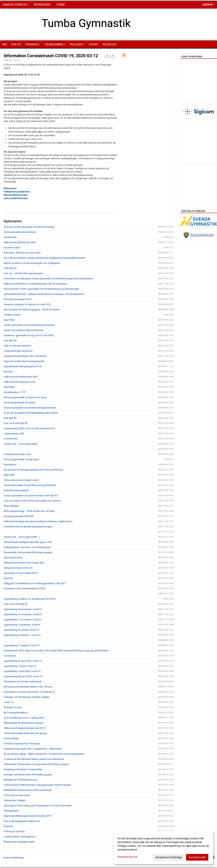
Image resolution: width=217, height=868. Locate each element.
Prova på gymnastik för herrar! (20, 403)
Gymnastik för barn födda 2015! (21, 573)
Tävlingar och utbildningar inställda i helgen (27, 697)
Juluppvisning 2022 (14, 434)
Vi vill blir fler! (11, 439)
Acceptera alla (197, 857)
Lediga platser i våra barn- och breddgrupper (27, 547)
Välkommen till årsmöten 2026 (20, 242)
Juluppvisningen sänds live (18, 351)
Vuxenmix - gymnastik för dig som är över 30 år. (29, 335)
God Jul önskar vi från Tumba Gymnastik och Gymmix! (32, 501)
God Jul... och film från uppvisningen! (23, 273)
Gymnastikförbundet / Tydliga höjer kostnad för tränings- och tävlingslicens (44, 294)
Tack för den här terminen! (17, 346)
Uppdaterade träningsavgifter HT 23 (23, 366)
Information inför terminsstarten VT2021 (25, 589)
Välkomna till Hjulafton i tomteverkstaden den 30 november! (35, 284)
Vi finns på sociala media (17, 795)
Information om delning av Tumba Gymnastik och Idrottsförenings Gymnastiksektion (48, 279)
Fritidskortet (10, 237)
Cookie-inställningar (13, 858)
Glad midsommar (13, 558)
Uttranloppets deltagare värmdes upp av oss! (28, 542)
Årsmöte (8, 578)
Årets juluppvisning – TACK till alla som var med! (29, 511)
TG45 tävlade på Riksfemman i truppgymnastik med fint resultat (37, 785)
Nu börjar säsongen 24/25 (17, 299)
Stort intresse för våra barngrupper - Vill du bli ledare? (32, 310)
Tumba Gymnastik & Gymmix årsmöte (23, 330)
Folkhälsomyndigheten (17, 192)
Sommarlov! (10, 465)
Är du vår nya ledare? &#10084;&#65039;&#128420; (31, 413)
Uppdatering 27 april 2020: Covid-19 (23, 661)
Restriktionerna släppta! (16, 490)
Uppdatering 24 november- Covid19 (23, 609)
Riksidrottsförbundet (16, 195)
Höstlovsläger (11, 738)
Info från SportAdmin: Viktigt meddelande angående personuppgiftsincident (44, 258)
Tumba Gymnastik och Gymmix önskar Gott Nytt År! (31, 496)
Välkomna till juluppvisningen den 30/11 (25, 728)
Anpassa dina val (127, 857)
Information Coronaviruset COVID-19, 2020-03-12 (51, 56)
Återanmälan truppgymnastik (19, 842)
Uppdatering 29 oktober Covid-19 (21, 630)
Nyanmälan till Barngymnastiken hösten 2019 (27, 816)
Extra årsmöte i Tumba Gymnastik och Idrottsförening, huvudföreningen (41, 289)
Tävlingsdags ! (11, 811)
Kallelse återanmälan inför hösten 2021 (24, 563)
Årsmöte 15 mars (13, 707)
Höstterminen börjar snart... (18, 454)
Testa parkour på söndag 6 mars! (21, 480)
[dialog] (164, 848)
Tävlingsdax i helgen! (15, 800)
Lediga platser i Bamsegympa (20, 837)
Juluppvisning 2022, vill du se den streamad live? (29, 428)
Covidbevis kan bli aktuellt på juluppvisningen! (28, 527)
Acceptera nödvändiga (169, 857)
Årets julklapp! (11, 506)
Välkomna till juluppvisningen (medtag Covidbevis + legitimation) (38, 521)
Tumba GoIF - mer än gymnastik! (21, 444)
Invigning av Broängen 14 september (23, 769)
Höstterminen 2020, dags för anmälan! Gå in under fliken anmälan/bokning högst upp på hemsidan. (56, 651)
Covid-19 (8, 702)
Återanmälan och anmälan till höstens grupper (28, 552)
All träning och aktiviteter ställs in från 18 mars (28, 687)
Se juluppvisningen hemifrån (19, 516)
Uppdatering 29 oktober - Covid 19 (22, 635)
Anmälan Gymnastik (16, 5)
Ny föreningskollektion (16, 713)
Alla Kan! (8, 372)
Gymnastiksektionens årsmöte (20, 232)
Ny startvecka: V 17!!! (15, 392)
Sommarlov (10, 656)
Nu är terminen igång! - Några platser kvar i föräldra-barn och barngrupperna (44, 754)
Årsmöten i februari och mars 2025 (22, 253)
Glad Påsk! (9, 320)
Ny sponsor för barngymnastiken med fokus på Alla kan (33, 470)
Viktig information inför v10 (18, 568)
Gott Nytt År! (10, 268)
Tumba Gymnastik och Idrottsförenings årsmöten (30, 408)
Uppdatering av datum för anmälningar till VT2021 (30, 599)
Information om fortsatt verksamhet (23, 682)
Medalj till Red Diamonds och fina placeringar (28, 790)
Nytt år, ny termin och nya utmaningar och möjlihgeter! (32, 263)
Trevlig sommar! (12, 315)
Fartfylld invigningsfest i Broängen (22, 744)
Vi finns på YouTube (14, 831)
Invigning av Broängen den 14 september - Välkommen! (33, 749)
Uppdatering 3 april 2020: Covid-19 (22, 671)
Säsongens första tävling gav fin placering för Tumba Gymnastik (38, 806)
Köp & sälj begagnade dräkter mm (22, 821)
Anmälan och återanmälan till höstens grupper (28, 775)
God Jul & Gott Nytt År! (16, 423)
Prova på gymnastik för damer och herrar (25, 397)
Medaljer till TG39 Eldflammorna (21, 780)
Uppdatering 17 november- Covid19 (23, 620)
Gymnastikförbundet (16, 198)
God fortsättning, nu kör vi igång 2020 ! (24, 718)
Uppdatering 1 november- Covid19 (22, 625)
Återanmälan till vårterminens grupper (23, 723)
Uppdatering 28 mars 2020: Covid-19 (23, 676)
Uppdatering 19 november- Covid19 (23, 614)
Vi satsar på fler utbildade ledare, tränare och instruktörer (34, 759)
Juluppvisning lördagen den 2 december (25, 356)
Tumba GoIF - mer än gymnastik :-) (22, 537)
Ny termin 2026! (12, 248)
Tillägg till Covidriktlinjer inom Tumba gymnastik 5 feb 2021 (35, 583)
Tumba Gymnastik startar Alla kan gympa (25, 733)
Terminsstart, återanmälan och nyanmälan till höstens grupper (36, 764)
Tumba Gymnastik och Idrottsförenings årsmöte (29, 325)
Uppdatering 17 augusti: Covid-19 (21, 645)
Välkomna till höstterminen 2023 (21, 377)
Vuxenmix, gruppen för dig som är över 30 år (27, 304)
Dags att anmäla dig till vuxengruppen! (24, 361)
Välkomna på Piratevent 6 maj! (20, 382)
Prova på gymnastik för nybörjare (21, 459)
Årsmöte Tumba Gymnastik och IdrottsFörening (29, 227)
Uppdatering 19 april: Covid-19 (20, 666)
